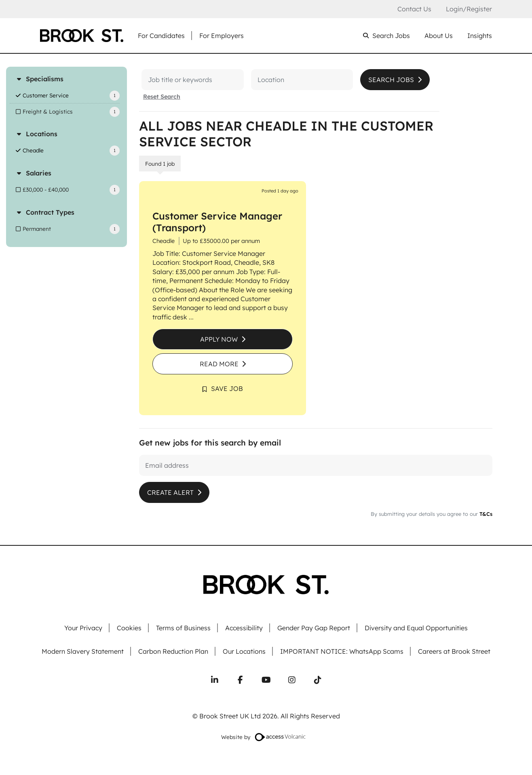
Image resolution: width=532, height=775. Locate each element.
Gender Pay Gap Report (314, 628)
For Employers (222, 36)
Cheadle (33, 150)
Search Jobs (391, 36)
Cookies (129, 628)
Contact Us (414, 9)
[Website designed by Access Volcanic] (281, 737)
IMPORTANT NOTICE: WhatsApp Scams (342, 651)
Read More (219, 364)
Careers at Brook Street (454, 651)
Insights (480, 36)
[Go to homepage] (82, 36)
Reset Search (162, 97)
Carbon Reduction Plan (173, 651)
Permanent (37, 229)
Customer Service (46, 95)
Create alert (170, 492)
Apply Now (219, 339)
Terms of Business (183, 628)
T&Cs (485, 514)
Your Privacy (83, 628)
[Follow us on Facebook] (240, 680)
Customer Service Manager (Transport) (217, 222)
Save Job (227, 389)
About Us (439, 36)
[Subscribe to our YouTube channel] (266, 680)
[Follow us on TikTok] (318, 680)
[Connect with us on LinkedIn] (215, 680)
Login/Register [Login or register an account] (469, 9)
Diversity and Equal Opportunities (416, 628)
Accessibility (244, 628)
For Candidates (161, 36)
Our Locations (244, 651)
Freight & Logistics (48, 111)
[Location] (272, 80)
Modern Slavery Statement (83, 651)
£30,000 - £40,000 (46, 189)
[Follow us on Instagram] (292, 680)
